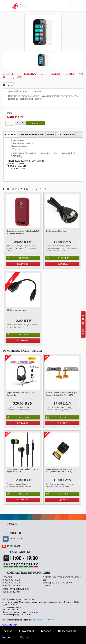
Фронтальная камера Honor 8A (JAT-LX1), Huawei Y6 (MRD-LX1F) (62, 470)
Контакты (26, 637)
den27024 (15, 592)
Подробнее (23, 264)
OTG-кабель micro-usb (16, 310)
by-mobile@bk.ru (20, 589)
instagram (14, 546)
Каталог (46, 631)
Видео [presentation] (50, 134)
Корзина (7, 637)
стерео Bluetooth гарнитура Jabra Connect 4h (21, 394)
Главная (7, 631)
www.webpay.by (10, 625)
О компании (26, 631)
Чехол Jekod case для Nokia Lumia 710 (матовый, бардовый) (23, 232)
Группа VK (16, 538)
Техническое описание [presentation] (31, 134)
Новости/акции (67, 631)
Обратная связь (83, 324)
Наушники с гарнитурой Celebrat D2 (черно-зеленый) (22, 470)
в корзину (35, 123)
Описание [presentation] (10, 134)
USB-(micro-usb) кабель (56, 231)
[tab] (10, 135)
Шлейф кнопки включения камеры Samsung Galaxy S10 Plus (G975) (61, 394)
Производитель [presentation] (66, 134)
